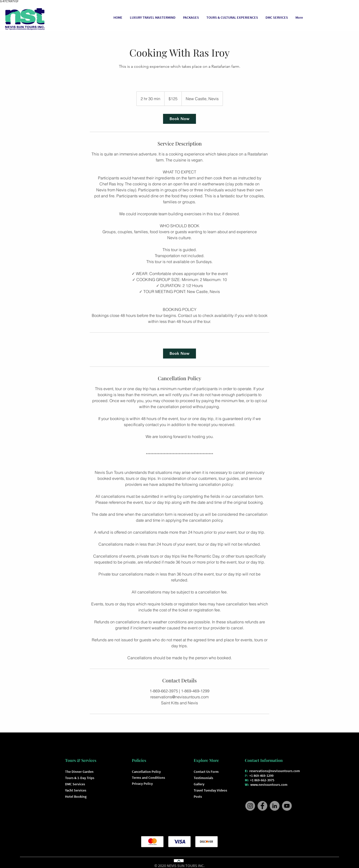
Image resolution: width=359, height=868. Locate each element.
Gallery (199, 784)
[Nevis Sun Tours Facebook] (262, 806)
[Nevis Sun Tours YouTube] (287, 806)
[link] (179, 119)
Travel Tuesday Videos (210, 790)
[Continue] (179, 861)
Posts (198, 796)
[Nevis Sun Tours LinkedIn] (275, 806)
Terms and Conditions (148, 778)
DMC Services (75, 784)
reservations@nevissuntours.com (275, 771)
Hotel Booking (76, 796)
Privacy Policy (142, 784)
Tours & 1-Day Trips (80, 778)
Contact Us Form (206, 772)
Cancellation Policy (146, 772)
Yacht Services (76, 790)
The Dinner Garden (79, 772)
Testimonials (203, 778)
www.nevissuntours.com (269, 785)
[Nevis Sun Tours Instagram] (250, 806)
